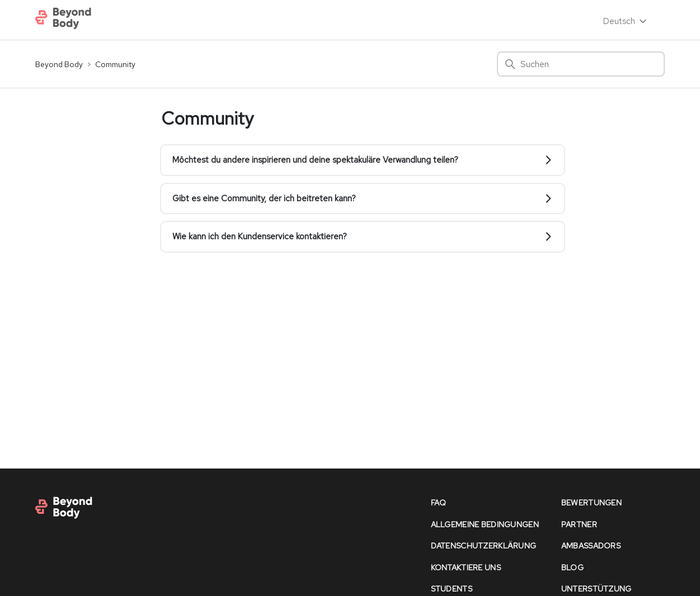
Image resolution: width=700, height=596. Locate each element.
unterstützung (596, 589)
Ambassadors (591, 546)
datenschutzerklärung (484, 546)
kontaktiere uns (466, 567)
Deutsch (626, 21)
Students (452, 589)
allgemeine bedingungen (485, 524)
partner (579, 524)
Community (115, 64)
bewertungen (591, 503)
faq (439, 503)
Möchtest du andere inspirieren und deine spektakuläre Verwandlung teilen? (363, 160)
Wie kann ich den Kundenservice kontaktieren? (363, 236)
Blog (572, 567)
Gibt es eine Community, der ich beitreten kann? (363, 198)
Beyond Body (59, 64)
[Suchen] (581, 64)
